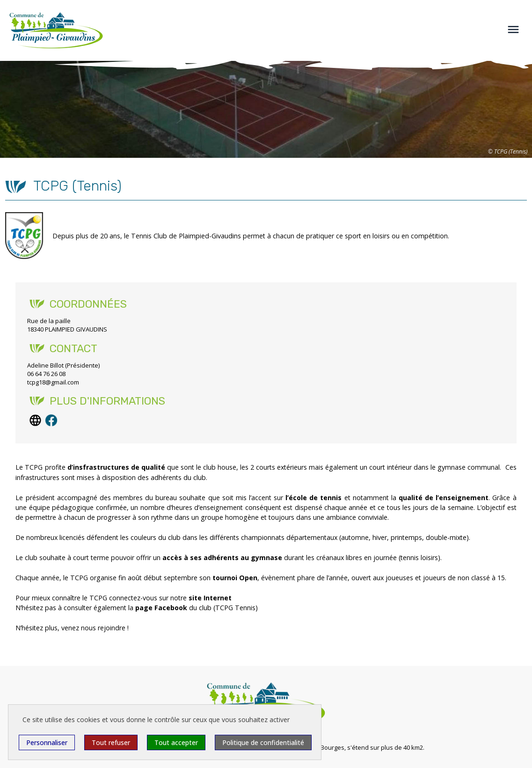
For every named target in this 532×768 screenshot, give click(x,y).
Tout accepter (176, 742)
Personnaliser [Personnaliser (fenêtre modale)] (47, 742)
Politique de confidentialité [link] (263, 742)
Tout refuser (111, 742)
